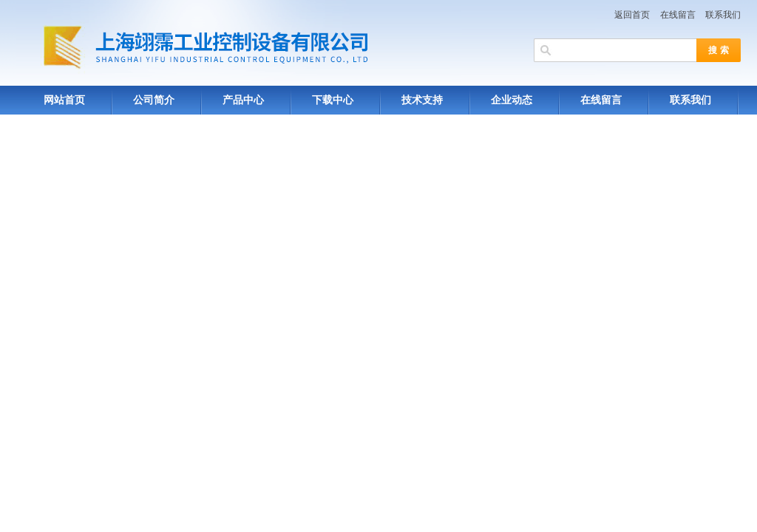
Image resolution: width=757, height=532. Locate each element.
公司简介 (154, 100)
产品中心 (243, 100)
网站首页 (64, 100)
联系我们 (723, 15)
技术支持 (422, 100)
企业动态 (512, 100)
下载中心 (333, 100)
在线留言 (678, 15)
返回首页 (632, 15)
